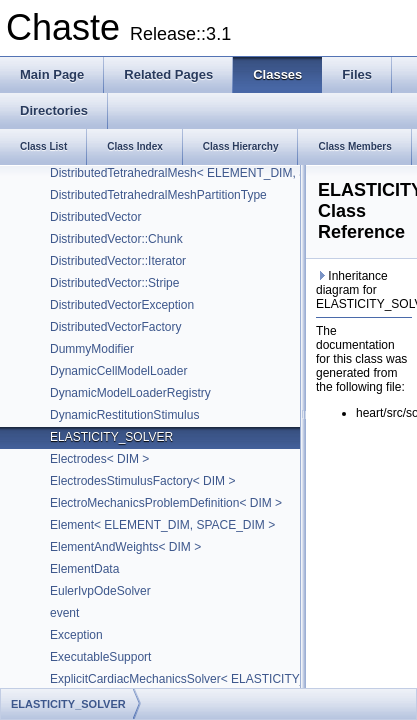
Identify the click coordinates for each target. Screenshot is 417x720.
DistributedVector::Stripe (114, 283)
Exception (76, 635)
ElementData (84, 569)
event (64, 613)
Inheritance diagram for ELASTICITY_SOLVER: (364, 290)
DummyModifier (92, 349)
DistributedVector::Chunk (116, 239)
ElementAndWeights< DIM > (125, 547)
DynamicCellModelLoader (118, 371)
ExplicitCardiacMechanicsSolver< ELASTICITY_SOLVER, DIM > (221, 679)
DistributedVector (95, 217)
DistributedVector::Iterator (118, 261)
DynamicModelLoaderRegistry (130, 393)
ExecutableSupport (100, 657)
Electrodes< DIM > (99, 459)
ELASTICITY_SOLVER (111, 437)
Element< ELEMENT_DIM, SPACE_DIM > (162, 525)
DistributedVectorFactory (115, 327)
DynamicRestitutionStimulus (124, 415)
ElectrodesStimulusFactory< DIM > (142, 481)
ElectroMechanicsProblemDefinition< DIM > (166, 503)
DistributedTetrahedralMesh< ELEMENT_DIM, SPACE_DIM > (214, 173)
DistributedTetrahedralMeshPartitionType (158, 195)
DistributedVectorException (122, 305)
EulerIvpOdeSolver (100, 591)
